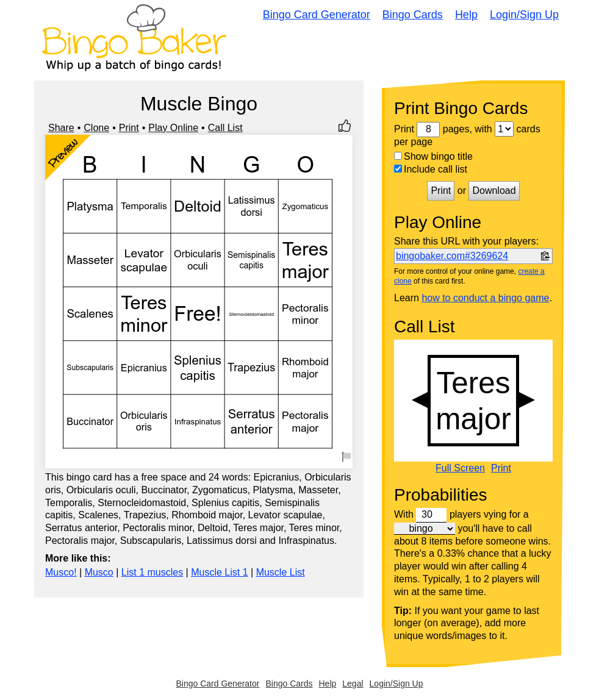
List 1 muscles (152, 572)
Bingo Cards (413, 15)
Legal (353, 684)
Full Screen (460, 468)
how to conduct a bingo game (485, 298)
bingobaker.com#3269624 (452, 256)
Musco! (61, 572)
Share (61, 128)
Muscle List (281, 572)
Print (129, 128)
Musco (99, 572)
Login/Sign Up (524, 15)
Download (494, 191)
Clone (96, 128)
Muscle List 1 (219, 572)
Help (466, 15)
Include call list (431, 169)
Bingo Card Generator (317, 15)
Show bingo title (433, 156)
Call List (225, 128)
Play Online (173, 128)
